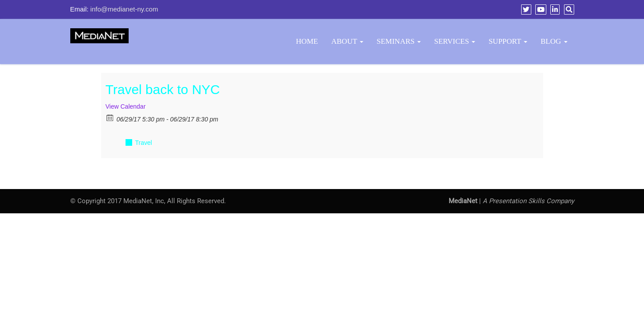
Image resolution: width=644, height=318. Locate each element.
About (348, 41)
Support (508, 41)
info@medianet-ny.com (124, 9)
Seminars (399, 41)
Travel (144, 143)
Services (455, 41)
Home (307, 41)
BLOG (554, 41)
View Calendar (126, 106)
